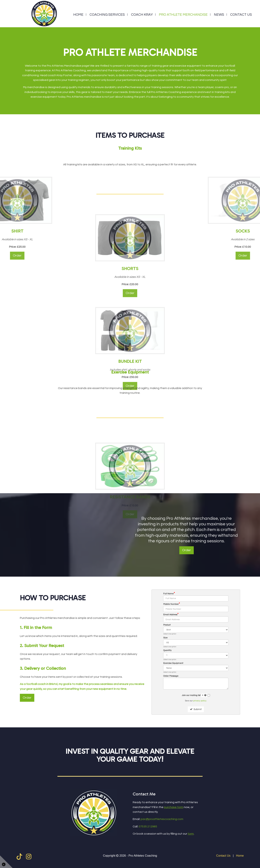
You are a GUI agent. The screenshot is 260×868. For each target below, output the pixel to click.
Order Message (171, 676)
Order (187, 550)
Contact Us (241, 15)
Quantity (167, 650)
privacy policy (200, 701)
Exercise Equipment (173, 663)
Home (78, 15)
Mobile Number (172, 604)
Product (167, 625)
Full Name (169, 594)
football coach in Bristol (42, 684)
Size (165, 638)
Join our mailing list (194, 695)
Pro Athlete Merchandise (183, 15)
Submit (196, 709)
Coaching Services (107, 15)
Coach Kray (142, 15)
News (219, 15)
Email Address (171, 615)
